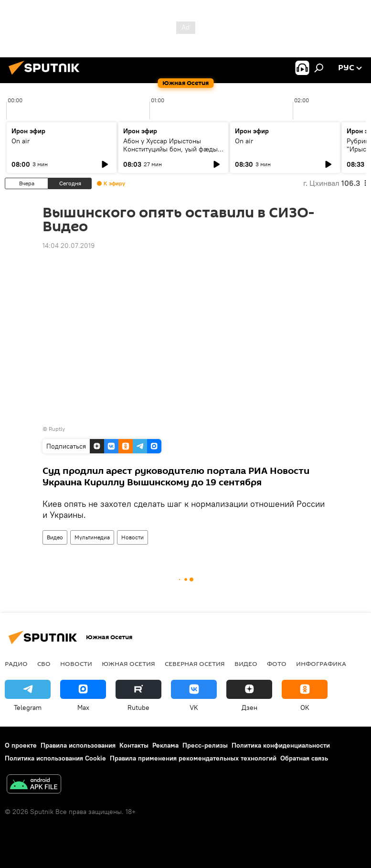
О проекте (21, 745)
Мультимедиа (92, 537)
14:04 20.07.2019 (69, 246)
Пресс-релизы (205, 745)
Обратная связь (304, 758)
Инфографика (321, 664)
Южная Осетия (128, 664)
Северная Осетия (195, 664)
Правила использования (78, 745)
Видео (55, 537)
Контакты (134, 745)
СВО (44, 664)
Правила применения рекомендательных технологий (193, 758)
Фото (277, 664)
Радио (16, 664)
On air (21, 141)
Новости (132, 537)
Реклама (165, 745)
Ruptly (57, 429)
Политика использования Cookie (55, 758)
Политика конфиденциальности (281, 745)
